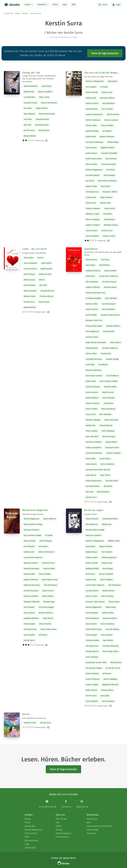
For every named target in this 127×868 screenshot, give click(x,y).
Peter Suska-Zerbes (49, 629)
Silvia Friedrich (92, 309)
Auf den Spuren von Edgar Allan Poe (98, 77)
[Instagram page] (82, 804)
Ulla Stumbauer (109, 103)
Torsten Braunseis (31, 591)
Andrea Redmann (31, 86)
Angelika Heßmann (31, 618)
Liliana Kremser (92, 519)
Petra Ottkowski (108, 431)
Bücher (28, 5)
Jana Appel (105, 696)
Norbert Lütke (91, 186)
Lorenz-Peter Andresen (108, 276)
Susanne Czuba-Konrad (110, 315)
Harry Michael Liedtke (109, 381)
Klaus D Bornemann (49, 103)
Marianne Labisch (107, 98)
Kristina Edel (91, 197)
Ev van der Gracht (113, 668)
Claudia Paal (106, 354)
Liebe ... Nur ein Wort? (35, 249)
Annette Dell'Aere (113, 326)
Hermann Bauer (110, 287)
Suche (103, 4)
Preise (55, 5)
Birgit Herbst (29, 92)
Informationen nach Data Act (99, 826)
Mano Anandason (108, 409)
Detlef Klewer (109, 220)
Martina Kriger (30, 296)
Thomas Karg (107, 92)
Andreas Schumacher (94, 114)
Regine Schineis (106, 546)
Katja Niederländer (110, 519)
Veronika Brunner (109, 282)
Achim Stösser (92, 153)
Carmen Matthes (92, 236)
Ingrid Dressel (108, 392)
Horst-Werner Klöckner (107, 181)
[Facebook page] (66, 804)
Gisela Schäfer (92, 409)
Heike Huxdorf (91, 690)
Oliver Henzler (92, 164)
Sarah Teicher (105, 459)
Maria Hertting (107, 596)
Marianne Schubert (31, 530)
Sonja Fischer (110, 208)
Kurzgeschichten (91, 514)
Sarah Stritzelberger (94, 453)
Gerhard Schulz (92, 337)
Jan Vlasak (90, 181)
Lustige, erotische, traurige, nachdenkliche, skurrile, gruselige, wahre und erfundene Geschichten (39, 79)
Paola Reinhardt (106, 425)
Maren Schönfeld (106, 574)
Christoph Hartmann (94, 359)
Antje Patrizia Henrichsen (96, 343)
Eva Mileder (107, 131)
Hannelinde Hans (42, 125)
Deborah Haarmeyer (32, 585)
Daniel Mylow (116, 662)
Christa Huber (91, 126)
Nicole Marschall (111, 420)
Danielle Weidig (92, 131)
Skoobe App (30, 826)
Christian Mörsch (46, 296)
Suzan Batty (46, 86)
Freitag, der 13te (31, 73)
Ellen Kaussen (29, 280)
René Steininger (109, 437)
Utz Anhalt (110, 170)
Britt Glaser (90, 276)
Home (17, 13)
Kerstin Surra (29, 130)
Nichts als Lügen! (94, 510)
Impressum (92, 833)
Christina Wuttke (92, 640)
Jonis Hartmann (108, 701)
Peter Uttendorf (92, 437)
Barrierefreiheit (32, 840)
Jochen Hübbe (91, 315)
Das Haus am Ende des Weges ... (102, 73)
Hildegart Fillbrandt (32, 602)
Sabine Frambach (93, 225)
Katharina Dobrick (93, 271)
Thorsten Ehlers (112, 481)
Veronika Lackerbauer (95, 142)
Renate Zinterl (111, 442)
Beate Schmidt (92, 92)
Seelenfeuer (91, 249)
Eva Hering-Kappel (46, 607)
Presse (59, 826)
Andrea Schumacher (46, 552)
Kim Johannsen (92, 524)
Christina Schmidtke (109, 153)
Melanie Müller (30, 136)
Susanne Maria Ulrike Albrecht (98, 470)
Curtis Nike (90, 365)
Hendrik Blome (92, 109)
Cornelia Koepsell (108, 164)
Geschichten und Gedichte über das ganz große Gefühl (103, 254)
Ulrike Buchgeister (109, 558)
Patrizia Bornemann (47, 114)
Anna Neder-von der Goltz (96, 662)
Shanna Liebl (105, 203)
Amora (26, 714)
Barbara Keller (92, 304)
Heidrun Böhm (49, 569)
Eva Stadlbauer (113, 376)
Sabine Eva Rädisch (94, 448)
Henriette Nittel (110, 387)
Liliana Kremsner (93, 403)
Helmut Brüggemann (94, 170)
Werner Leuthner (111, 120)
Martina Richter (113, 114)
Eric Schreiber (107, 109)
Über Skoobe (61, 819)
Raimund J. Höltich (110, 192)
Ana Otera (105, 260)
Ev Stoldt (104, 87)
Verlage (59, 830)
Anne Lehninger (92, 657)
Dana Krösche (91, 260)
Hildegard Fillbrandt (110, 685)
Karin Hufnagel (108, 398)
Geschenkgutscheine (34, 830)
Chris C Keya (44, 97)
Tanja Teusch (91, 475)
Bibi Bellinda (104, 265)
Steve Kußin (91, 459)
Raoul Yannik (44, 130)
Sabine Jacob (91, 98)
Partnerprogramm (63, 833)
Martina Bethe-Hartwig (33, 524)
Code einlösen (31, 833)
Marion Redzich (103, 492)
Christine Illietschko (111, 646)
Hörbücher (42, 5)
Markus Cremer (109, 236)
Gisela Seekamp (92, 674)
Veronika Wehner (93, 175)
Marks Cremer (48, 591)
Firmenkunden (62, 837)
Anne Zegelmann (92, 331)
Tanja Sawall (105, 475)
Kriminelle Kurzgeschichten (33, 514)
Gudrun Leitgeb (92, 685)
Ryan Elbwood (29, 114)
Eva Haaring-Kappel (94, 668)
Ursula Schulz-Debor (94, 326)
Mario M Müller (45, 574)
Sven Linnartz (91, 148)
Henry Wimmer (111, 298)
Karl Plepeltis (29, 546)
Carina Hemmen (30, 269)
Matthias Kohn (114, 541)
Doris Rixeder (29, 607)
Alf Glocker (108, 214)
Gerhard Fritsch (92, 103)
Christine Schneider (94, 442)
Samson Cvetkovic (113, 453)
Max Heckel (105, 186)
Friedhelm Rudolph (93, 298)
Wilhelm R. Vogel (93, 214)
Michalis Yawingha (93, 420)
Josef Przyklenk (92, 701)
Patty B (42, 280)
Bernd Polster (111, 159)
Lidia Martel (108, 403)
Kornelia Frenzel (30, 103)
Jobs (58, 822)
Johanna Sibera (107, 690)
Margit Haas (107, 524)
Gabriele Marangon (32, 569)
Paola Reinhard (106, 197)
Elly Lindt (27, 125)
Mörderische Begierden (35, 510)
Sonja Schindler (107, 126)
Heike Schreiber (30, 291)
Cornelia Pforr (29, 97)
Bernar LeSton (92, 596)
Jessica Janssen (92, 392)
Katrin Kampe (29, 274)
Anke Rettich (46, 263)
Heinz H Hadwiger (93, 220)
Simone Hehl (91, 203)
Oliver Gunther (92, 431)
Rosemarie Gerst (112, 448)
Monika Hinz (91, 425)
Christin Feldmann (93, 120)
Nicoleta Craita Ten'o (94, 320)
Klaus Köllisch (107, 635)
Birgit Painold (109, 331)
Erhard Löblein (30, 285)
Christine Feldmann (110, 348)
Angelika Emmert (107, 148)
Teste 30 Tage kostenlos (105, 53)
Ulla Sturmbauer (51, 585)
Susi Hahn (28, 119)
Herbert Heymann (93, 387)
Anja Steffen (108, 640)
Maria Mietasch (50, 519)
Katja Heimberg (92, 398)
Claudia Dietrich (92, 651)
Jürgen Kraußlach (45, 92)
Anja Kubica (113, 81)
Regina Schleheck (93, 287)
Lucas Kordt (91, 414)
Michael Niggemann (32, 519)
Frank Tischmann (93, 679)
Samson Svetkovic (31, 596)
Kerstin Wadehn (108, 309)
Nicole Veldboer (107, 580)
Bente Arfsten (48, 596)
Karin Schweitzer (31, 263)
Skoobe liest (30, 848)
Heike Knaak (91, 137)
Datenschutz (92, 819)
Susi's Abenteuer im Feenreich (34, 718)
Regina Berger (92, 552)
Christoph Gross (92, 192)
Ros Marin (28, 108)
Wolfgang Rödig (92, 569)
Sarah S (40, 258)
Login (116, 4)
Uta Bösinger (108, 569)
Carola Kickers (92, 231)
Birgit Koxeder (47, 269)
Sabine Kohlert (92, 558)
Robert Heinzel (42, 108)
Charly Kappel (109, 175)
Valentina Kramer (111, 225)
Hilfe (74, 5)
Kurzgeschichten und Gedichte (34, 253)
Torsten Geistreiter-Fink (95, 293)
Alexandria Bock (42, 119)
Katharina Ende (45, 274)
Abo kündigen (93, 830)
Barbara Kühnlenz (107, 137)
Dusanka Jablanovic (94, 370)
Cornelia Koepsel (109, 304)
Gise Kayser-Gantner (94, 376)
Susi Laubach (91, 87)
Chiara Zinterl (115, 343)
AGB (88, 822)
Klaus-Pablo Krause (50, 580)
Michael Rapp (113, 142)
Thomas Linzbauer (93, 208)
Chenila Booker (92, 348)
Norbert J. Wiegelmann (95, 81)
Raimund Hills (29, 574)
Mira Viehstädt (105, 414)
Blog (65, 5)
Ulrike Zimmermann (94, 159)
